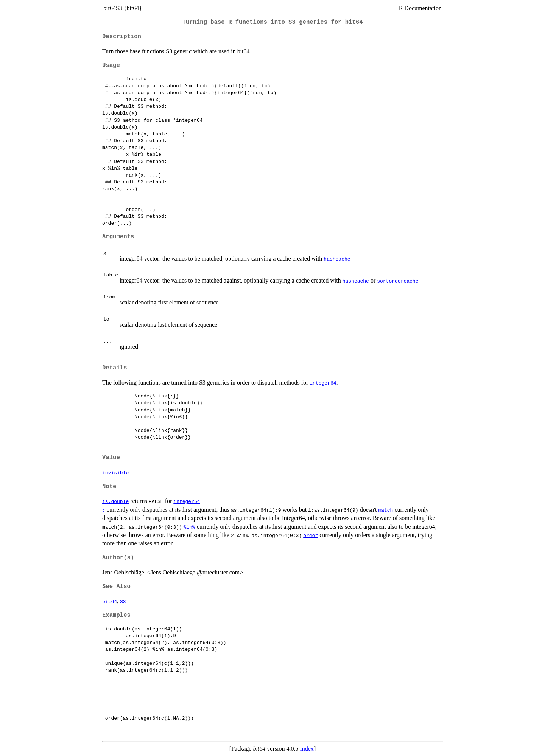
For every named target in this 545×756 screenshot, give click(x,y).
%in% (189, 527)
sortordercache (398, 281)
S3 (123, 601)
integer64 (323, 383)
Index (307, 749)
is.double (115, 501)
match (385, 510)
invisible (115, 472)
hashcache (337, 259)
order (311, 535)
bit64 (110, 601)
